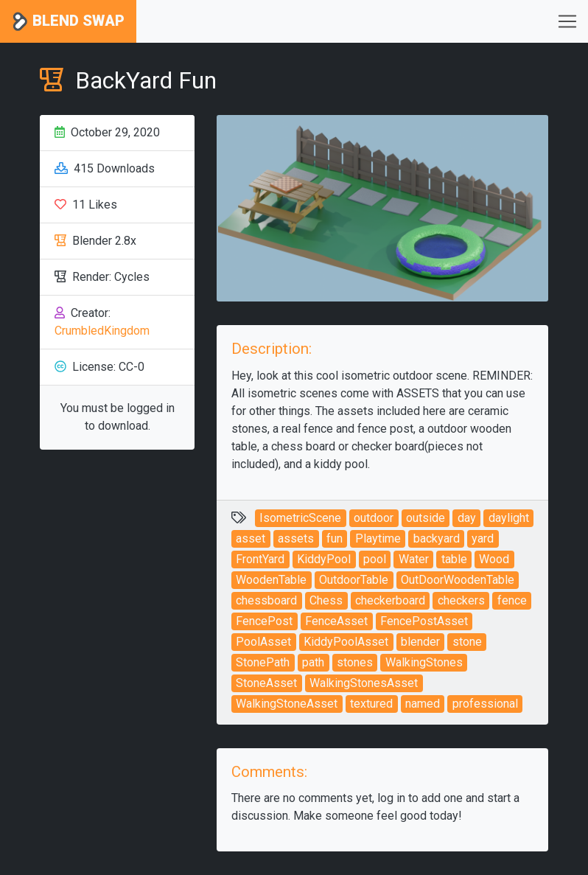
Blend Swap (68, 22)
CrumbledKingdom (102, 331)
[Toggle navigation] (567, 21)
